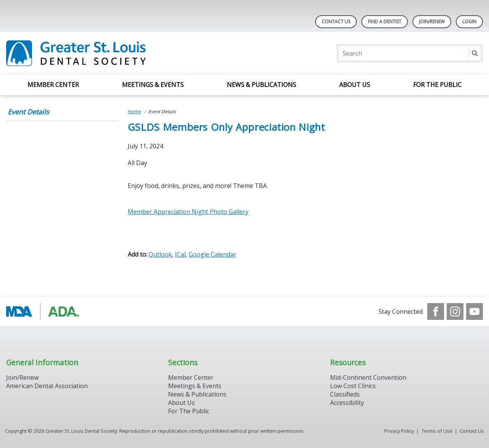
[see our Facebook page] (436, 312)
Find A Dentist (385, 22)
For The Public (189, 411)
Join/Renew (432, 22)
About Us (355, 85)
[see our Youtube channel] (475, 312)
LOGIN (469, 22)
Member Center (53, 85)
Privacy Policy (399, 431)
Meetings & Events (153, 85)
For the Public (437, 85)
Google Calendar (212, 254)
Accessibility (347, 403)
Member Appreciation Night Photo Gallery (188, 212)
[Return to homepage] (105, 53)
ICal (180, 254)
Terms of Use (437, 431)
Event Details (28, 112)
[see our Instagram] (455, 312)
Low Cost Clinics (353, 386)
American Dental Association (47, 386)
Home (134, 112)
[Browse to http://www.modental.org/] (45, 312)
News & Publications (261, 85)
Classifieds (345, 394)
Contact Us (336, 22)
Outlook (160, 254)
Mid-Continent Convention (368, 377)
